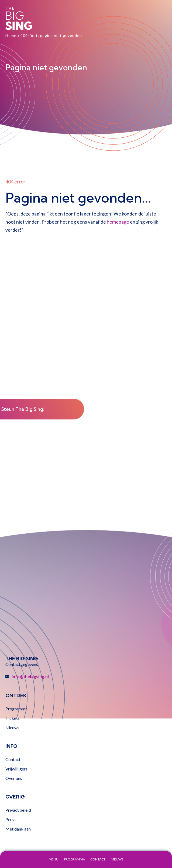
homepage (118, 222)
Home (11, 35)
